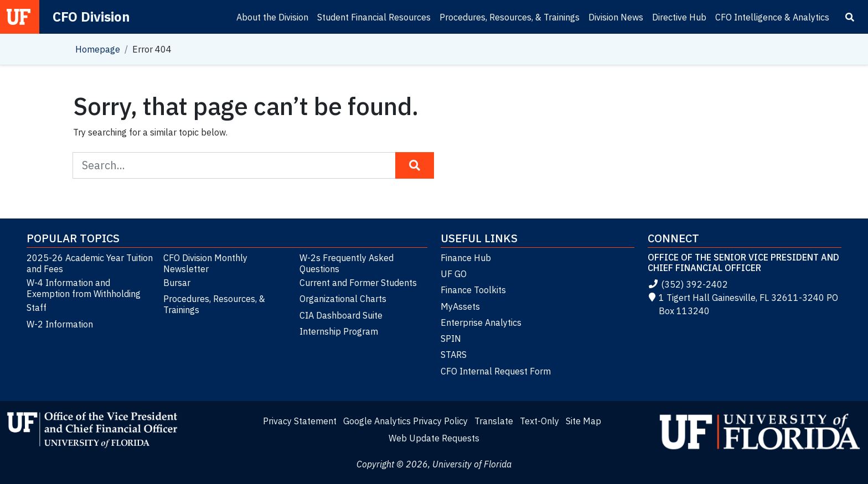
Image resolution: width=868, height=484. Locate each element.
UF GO (454, 274)
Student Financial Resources (374, 17)
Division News (616, 17)
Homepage (98, 49)
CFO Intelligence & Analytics (772, 17)
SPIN (451, 339)
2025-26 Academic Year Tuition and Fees (90, 263)
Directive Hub (679, 17)
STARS (454, 355)
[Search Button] (415, 165)
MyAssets (460, 306)
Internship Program (339, 331)
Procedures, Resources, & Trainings (510, 17)
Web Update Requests (434, 438)
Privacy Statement (300, 421)
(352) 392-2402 (688, 284)
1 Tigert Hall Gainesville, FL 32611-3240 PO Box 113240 (743, 304)
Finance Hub (466, 258)
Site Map (583, 421)
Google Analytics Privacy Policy (405, 421)
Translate (494, 421)
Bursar (177, 283)
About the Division (272, 17)
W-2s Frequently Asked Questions (347, 263)
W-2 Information (60, 324)
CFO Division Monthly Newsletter (205, 263)
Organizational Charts (343, 299)
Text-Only (539, 421)
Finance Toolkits (473, 290)
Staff (37, 308)
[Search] (850, 17)
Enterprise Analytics (481, 322)
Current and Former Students (358, 283)
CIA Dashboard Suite (341, 315)
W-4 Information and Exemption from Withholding (84, 288)
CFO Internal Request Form (496, 371)
